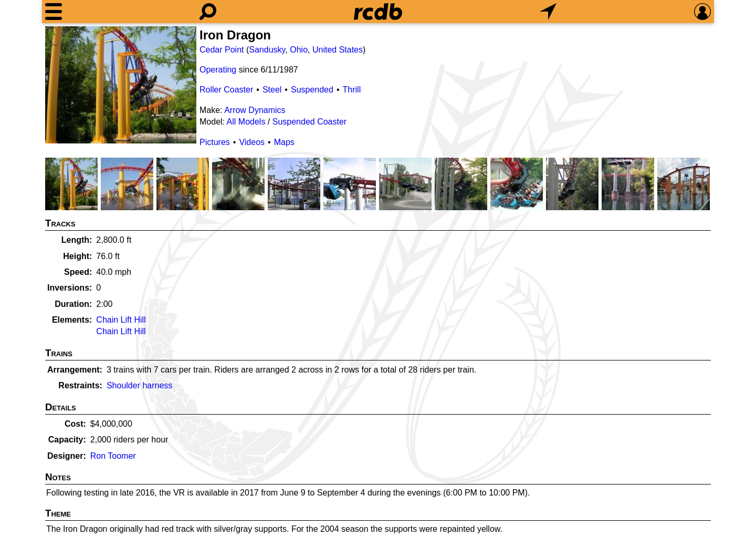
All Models (246, 122)
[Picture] (121, 85)
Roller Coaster (226, 90)
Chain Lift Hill (121, 320)
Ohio (299, 50)
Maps (284, 142)
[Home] (378, 12)
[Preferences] (702, 12)
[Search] (208, 12)
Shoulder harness (139, 385)
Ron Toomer (113, 456)
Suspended (312, 90)
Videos (252, 142)
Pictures (215, 142)
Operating (218, 70)
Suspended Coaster (309, 122)
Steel (272, 90)
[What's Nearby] (548, 12)
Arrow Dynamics (255, 110)
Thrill (352, 90)
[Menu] (54, 12)
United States (338, 50)
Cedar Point (222, 50)
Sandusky (267, 50)
